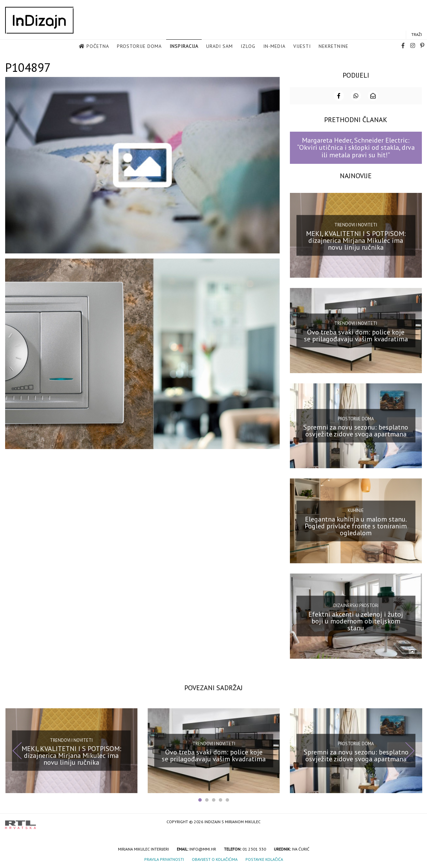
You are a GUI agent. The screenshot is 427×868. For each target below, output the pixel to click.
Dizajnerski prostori (356, 605)
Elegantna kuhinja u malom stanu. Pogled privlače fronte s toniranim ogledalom (356, 525)
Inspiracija (184, 47)
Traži (417, 35)
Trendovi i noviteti (356, 225)
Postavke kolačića (264, 859)
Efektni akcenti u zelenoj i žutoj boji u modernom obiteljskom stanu (356, 621)
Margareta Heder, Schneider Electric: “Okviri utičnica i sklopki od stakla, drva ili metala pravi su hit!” (356, 147)
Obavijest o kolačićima (215, 859)
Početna (98, 47)
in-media (274, 47)
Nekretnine (333, 47)
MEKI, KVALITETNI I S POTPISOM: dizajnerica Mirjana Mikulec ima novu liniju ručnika (356, 240)
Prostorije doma (139, 47)
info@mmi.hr (203, 849)
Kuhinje (356, 510)
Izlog (248, 47)
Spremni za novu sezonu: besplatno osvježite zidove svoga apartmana (356, 430)
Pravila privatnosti (164, 859)
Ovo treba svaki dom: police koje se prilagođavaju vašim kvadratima (356, 335)
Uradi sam (219, 47)
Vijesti (302, 47)
